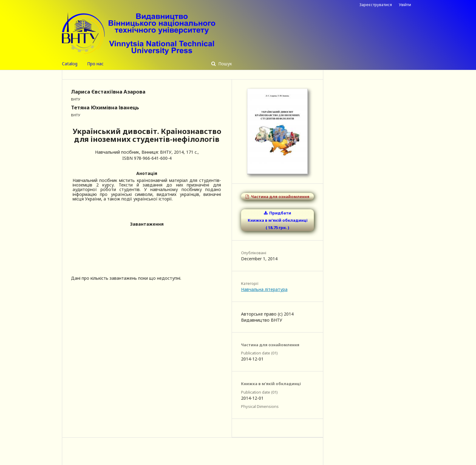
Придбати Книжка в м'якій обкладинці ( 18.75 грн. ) (278, 220)
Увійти (405, 5)
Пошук (224, 64)
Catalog (70, 64)
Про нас (95, 64)
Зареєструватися (376, 5)
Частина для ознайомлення (280, 197)
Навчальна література (264, 289)
